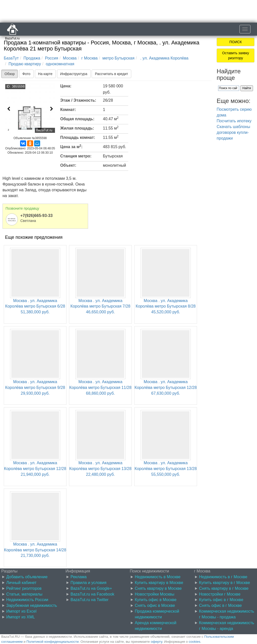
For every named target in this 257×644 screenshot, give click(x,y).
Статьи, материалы (24, 594)
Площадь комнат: (78, 137)
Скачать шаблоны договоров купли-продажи (233, 132)
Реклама (79, 577)
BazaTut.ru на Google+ (91, 588)
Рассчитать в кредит (111, 74)
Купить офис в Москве (156, 600)
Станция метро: (76, 156)
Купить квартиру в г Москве (224, 583)
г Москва (89, 58)
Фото (26, 74)
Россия (51, 58)
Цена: (66, 86)
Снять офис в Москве (155, 605)
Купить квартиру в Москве (159, 583)
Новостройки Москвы (155, 594)
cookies (195, 642)
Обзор (10, 74)
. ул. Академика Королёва (164, 58)
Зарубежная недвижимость (32, 605)
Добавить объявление (27, 577)
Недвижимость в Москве (158, 577)
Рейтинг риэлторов (24, 588)
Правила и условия (88, 583)
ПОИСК (236, 42)
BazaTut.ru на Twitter (89, 600)
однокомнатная (60, 64)
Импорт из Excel (21, 611)
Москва (70, 58)
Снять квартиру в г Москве (224, 588)
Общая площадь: (77, 119)
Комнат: (68, 110)
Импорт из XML (21, 617)
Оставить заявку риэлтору (236, 55)
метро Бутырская (118, 58)
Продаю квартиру (25, 64)
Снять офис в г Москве (220, 605)
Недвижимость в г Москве (223, 577)
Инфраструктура (74, 74)
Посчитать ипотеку (234, 121)
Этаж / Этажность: (78, 100)
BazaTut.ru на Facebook (92, 594)
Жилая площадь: (77, 128)
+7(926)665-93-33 (37, 216)
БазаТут (11, 58)
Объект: (68, 165)
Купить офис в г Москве (221, 600)
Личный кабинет (21, 583)
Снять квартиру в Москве (158, 588)
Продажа (32, 58)
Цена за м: (71, 146)
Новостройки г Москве (220, 594)
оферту (156, 642)
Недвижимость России (27, 600)
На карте (45, 74)
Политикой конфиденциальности (52, 642)
